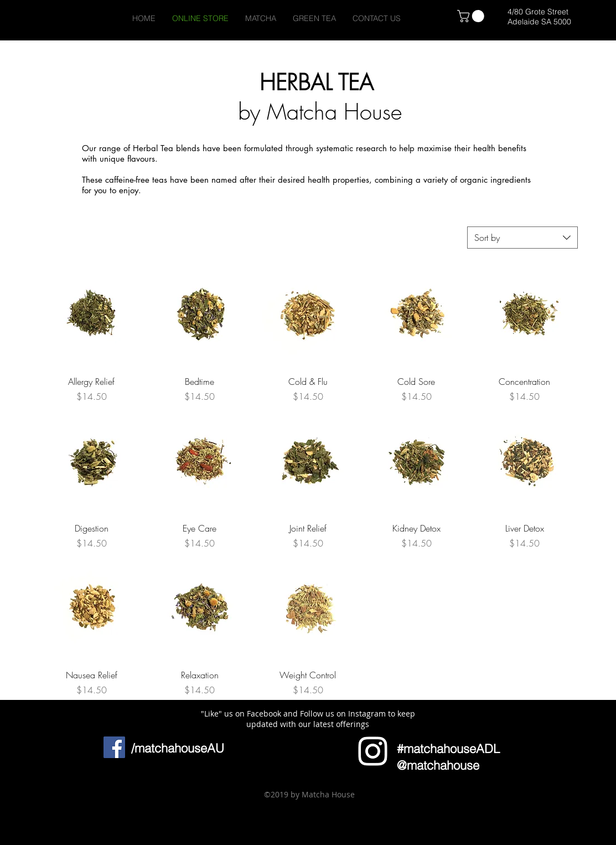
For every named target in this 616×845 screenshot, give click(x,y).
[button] (81, 807)
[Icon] (373, 751)
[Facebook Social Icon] (114, 747)
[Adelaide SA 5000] (539, 22)
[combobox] (522, 238)
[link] (472, 16)
